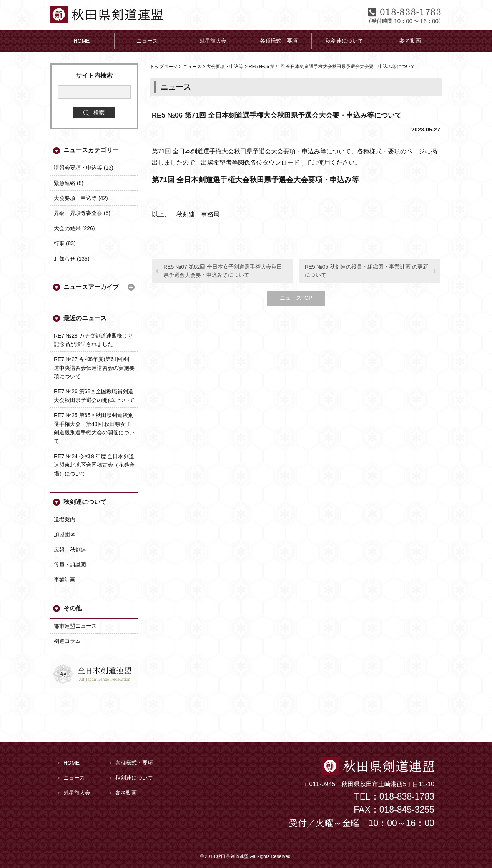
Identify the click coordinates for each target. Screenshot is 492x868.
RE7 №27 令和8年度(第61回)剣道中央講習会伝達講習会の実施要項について (94, 368)
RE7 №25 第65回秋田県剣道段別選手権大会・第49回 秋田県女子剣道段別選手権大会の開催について (94, 428)
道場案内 (65, 519)
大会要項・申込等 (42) (81, 198)
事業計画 (65, 580)
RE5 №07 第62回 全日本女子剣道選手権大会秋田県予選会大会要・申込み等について (223, 271)
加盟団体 (65, 534)
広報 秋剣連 (70, 550)
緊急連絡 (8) (69, 183)
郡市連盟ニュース (75, 626)
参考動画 (123, 793)
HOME (69, 763)
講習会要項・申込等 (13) (84, 168)
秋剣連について (85, 502)
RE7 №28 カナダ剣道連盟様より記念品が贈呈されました (93, 340)
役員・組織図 (70, 565)
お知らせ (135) (72, 259)
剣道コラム (67, 641)
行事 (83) (65, 243)
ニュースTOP (296, 298)
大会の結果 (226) (74, 228)
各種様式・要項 (131, 763)
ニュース (71, 778)
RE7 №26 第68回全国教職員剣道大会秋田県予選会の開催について (94, 396)
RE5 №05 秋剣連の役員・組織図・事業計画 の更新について (367, 271)
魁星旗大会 (74, 793)
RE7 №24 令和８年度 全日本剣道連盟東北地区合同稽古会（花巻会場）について (94, 465)
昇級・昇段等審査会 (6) (82, 213)
